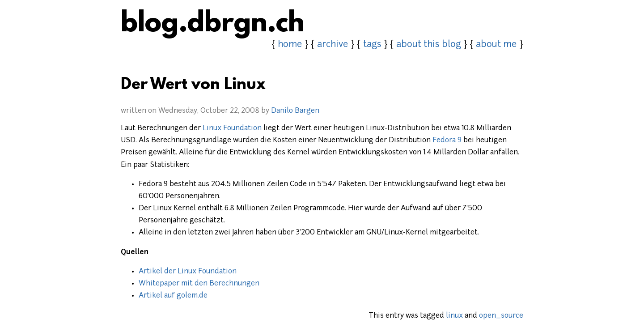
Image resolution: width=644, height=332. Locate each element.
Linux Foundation (232, 128)
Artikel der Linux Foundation (188, 272)
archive (333, 45)
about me (496, 45)
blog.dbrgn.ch (213, 25)
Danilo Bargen (295, 111)
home (290, 45)
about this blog (429, 45)
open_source (501, 316)
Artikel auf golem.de (173, 296)
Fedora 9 (447, 140)
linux (454, 316)
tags (372, 45)
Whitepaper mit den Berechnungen (199, 284)
